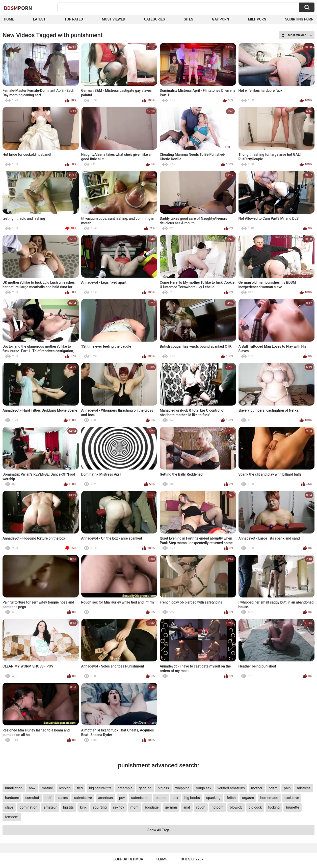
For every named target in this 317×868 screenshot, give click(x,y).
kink (83, 807)
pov (122, 798)
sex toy (119, 807)
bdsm (273, 788)
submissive (83, 798)
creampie (125, 788)
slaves (63, 798)
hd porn (217, 807)
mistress (304, 788)
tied (80, 788)
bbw (32, 788)
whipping (182, 788)
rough (201, 807)
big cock (255, 807)
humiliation (14, 788)
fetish (231, 798)
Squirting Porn (299, 19)
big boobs (192, 798)
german (171, 807)
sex (175, 798)
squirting (100, 807)
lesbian (65, 788)
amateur (50, 807)
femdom (12, 817)
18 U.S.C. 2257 (192, 859)
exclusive (292, 798)
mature (47, 788)
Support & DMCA (128, 859)
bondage (152, 807)
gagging (145, 788)
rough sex (204, 788)
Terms (162, 859)
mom (135, 807)
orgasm (248, 798)
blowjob (236, 807)
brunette (293, 807)
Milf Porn (257, 19)
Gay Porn (220, 19)
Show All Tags (159, 830)
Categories (154, 19)
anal (187, 807)
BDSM (18, 8)
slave (9, 807)
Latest (39, 19)
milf (48, 798)
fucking (274, 807)
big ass (163, 788)
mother (257, 788)
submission (140, 798)
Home (9, 19)
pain (287, 788)
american (105, 798)
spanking (213, 798)
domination (28, 807)
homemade (269, 798)
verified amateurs (231, 788)
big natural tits (100, 788)
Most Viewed (114, 19)
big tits (68, 807)
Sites (188, 19)
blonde (161, 798)
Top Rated (74, 19)
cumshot (32, 798)
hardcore (12, 798)
